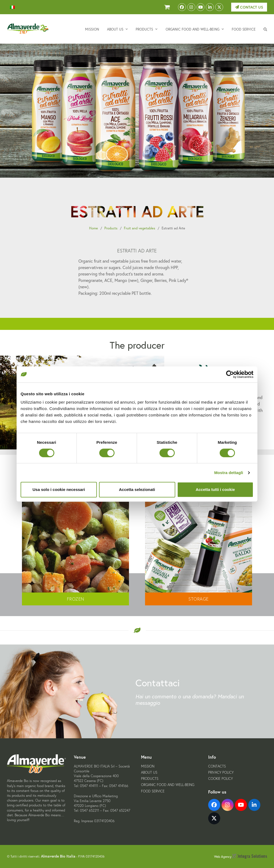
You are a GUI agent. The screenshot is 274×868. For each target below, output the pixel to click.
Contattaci (158, 683)
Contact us (249, 7)
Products (111, 228)
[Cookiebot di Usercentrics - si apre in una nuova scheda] (230, 374)
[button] (265, 29)
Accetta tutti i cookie (215, 489)
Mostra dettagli (229, 473)
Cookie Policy (220, 779)
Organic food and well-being (168, 785)
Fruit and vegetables (140, 228)
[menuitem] (12, 7)
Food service (153, 791)
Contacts (217, 766)
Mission (148, 766)
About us (149, 772)
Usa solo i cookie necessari (59, 489)
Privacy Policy (221, 772)
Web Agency (241, 857)
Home (94, 228)
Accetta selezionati (137, 489)
